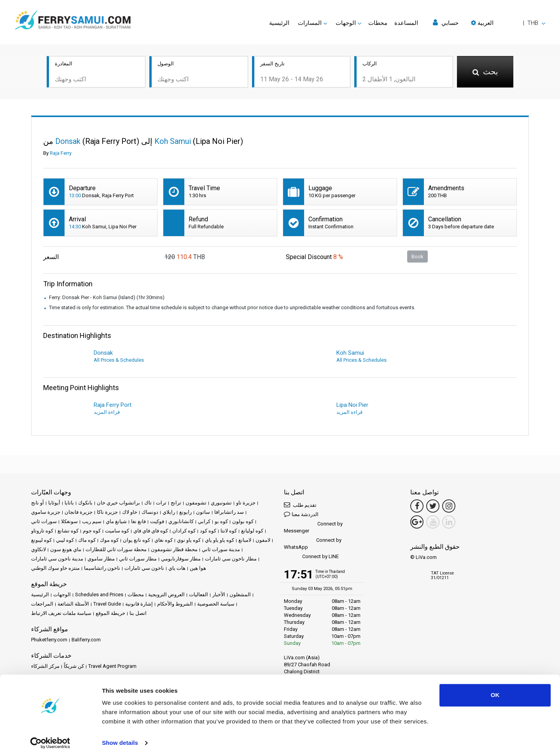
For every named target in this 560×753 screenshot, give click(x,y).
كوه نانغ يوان (136, 541)
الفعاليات (199, 595)
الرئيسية (279, 23)
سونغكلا (69, 522)
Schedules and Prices (99, 595)
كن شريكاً (74, 667)
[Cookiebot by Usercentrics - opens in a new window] (50, 738)
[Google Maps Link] (417, 523)
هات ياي (177, 569)
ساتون (203, 513)
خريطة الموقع (110, 614)
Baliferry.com (86, 640)
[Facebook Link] (417, 507)
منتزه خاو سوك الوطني (55, 569)
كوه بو (221, 522)
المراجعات (42, 605)
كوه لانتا (229, 531)
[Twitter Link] (433, 507)
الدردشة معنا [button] (301, 515)
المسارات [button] (310, 23)
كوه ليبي (65, 541)
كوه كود (208, 531)
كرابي (204, 522)
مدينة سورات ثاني (221, 550)
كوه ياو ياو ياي (220, 541)
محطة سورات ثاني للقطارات (116, 550)
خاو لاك (130, 513)
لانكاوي (38, 550)
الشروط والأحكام (175, 605)
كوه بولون (243, 522)
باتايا (69, 503)
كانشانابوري (181, 522)
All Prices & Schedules (119, 361)
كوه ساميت (117, 531)
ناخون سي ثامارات (144, 569)
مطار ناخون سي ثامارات (231, 559)
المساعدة (406, 23)
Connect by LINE (311, 558)
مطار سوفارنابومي (181, 559)
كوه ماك (87, 541)
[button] (508, 23)
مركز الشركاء (45, 667)
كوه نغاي (164, 541)
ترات (161, 503)
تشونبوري (221, 503)
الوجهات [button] (346, 23)
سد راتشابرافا (229, 513)
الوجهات (62, 595)
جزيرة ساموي (46, 513)
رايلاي (169, 513)
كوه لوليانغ (252, 531)
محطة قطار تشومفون (174, 550)
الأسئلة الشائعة (73, 605)
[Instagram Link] (449, 507)
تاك (148, 503)
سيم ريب (92, 522)
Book (417, 257)
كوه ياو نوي (189, 541)
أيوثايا (54, 503)
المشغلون (240, 595)
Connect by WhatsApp (313, 544)
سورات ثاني (44, 522)
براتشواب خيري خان (118, 503)
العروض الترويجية (166, 595)
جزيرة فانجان (79, 513)
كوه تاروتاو (42, 531)
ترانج (176, 503)
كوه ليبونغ (41, 541)
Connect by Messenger (313, 528)
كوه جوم (92, 531)
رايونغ (185, 513)
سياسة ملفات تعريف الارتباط (61, 614)
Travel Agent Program (112, 667)
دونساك (150, 513)
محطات (378, 23)
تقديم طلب (300, 505)
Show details (120, 738)
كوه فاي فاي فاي (151, 531)
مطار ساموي (101, 559)
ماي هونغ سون (66, 550)
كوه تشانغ (68, 531)
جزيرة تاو (246, 503)
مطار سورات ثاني (138, 559)
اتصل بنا (138, 614)
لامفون (263, 541)
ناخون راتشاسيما (102, 569)
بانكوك (85, 503)
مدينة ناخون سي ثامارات (57, 559)
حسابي (446, 23)
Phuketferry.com (49, 640)
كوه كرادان (184, 531)
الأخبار (219, 595)
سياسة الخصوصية (216, 605)
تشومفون (196, 503)
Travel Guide (107, 605)
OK (495, 690)
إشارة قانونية (139, 605)
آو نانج (38, 503)
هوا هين (198, 569)
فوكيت (157, 522)
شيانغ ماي (116, 522)
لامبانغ (245, 541)
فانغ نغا (138, 522)
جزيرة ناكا (107, 513)
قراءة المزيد (107, 413)
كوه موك (109, 541)
